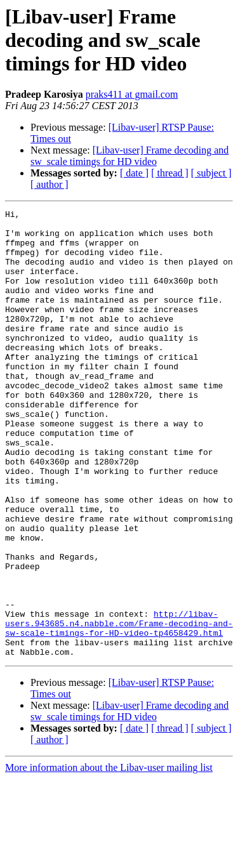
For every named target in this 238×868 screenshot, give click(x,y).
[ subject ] (211, 173)
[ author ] (50, 184)
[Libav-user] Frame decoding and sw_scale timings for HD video (129, 156)
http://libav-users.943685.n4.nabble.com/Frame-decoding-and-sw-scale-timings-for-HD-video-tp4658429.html (119, 707)
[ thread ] (170, 173)
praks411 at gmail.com (132, 94)
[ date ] (134, 173)
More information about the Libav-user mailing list (109, 857)
